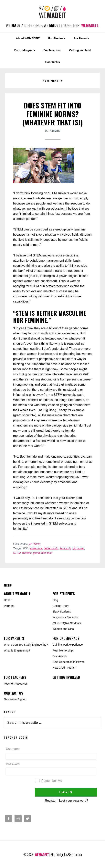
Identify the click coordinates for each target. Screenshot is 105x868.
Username (13, 749)
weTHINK (35, 544)
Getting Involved (66, 677)
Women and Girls (63, 629)
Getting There (61, 606)
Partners (9, 606)
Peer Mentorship (63, 651)
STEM (17, 553)
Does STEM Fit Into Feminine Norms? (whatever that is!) (53, 114)
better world (51, 548)
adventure (36, 548)
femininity (65, 548)
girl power (78, 548)
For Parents (14, 638)
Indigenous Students (65, 617)
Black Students (62, 612)
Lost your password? (74, 801)
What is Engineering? (17, 651)
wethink (27, 553)
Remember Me (52, 781)
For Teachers (15, 677)
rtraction (75, 855)
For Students (64, 594)
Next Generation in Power (68, 662)
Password (13, 764)
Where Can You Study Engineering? (26, 645)
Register (51, 801)
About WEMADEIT (17, 594)
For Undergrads (66, 638)
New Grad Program (64, 668)
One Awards (60, 656)
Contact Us (13, 693)
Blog (55, 600)
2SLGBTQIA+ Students (67, 623)
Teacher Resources (16, 684)
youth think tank (43, 553)
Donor (8, 600)
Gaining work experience (68, 645)
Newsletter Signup (15, 699)
